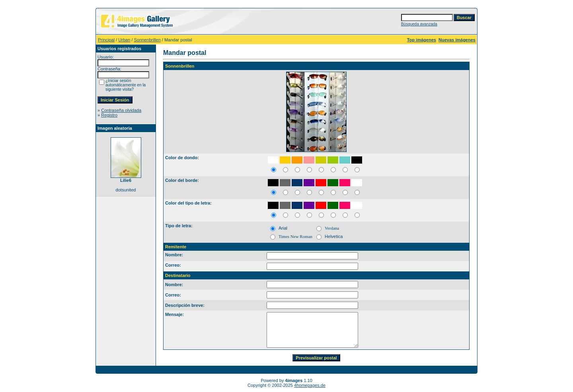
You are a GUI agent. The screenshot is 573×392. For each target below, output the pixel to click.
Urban (124, 40)
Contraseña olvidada (121, 110)
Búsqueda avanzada (419, 24)
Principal (106, 40)
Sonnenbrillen (147, 40)
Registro (109, 115)
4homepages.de (310, 385)
